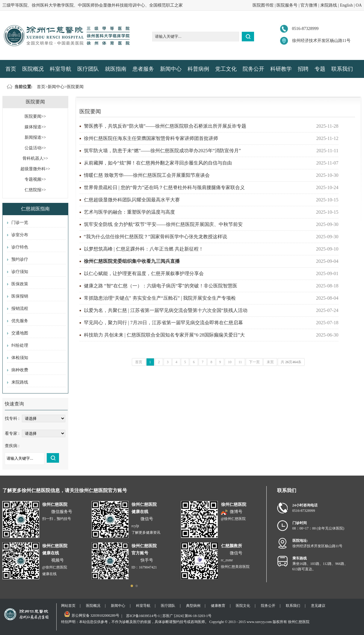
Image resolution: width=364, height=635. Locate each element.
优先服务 (20, 321)
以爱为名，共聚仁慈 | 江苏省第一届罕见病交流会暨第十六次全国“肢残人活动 (166, 310)
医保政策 (20, 284)
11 (240, 362)
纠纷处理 (20, 345)
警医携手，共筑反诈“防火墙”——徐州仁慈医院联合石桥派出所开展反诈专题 (165, 126)
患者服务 (143, 69)
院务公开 (253, 69)
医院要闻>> (35, 116)
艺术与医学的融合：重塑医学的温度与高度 (129, 212)
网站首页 (68, 606)
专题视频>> (35, 179)
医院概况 (33, 69)
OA (359, 5)
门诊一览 (20, 223)
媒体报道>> (35, 127)
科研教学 (281, 69)
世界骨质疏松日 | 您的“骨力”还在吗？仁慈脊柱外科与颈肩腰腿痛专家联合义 (164, 187)
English (346, 5)
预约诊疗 (20, 259)
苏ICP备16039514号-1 (143, 616)
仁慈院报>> (35, 190)
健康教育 (218, 606)
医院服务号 (287, 5)
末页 (270, 362)
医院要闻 (75, 87)
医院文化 (243, 606)
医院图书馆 (263, 5)
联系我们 (342, 69)
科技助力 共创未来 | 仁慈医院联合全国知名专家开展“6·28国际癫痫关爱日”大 (164, 335)
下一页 (254, 362)
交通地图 (20, 333)
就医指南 (116, 69)
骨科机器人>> (35, 158)
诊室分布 (20, 235)
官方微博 (309, 5)
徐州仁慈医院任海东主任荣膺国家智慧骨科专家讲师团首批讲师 (151, 138)
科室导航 (61, 69)
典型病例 (193, 606)
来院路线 (329, 5)
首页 (11, 69)
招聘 (303, 69)
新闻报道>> (35, 137)
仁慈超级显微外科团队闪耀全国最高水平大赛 (132, 200)
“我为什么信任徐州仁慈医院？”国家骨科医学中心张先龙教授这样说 (155, 237)
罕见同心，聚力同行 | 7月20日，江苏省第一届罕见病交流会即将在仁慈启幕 (163, 323)
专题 (320, 69)
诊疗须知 (20, 272)
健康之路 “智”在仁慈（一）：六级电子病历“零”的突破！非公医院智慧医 (161, 286)
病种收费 (20, 370)
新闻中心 (171, 69)
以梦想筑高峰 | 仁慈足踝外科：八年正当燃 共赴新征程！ (144, 249)
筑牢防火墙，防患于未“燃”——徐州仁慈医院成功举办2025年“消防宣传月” (162, 151)
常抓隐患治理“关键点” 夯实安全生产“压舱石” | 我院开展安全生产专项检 (160, 298)
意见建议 (318, 606)
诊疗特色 (20, 247)
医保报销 (20, 296)
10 (230, 362)
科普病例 (198, 69)
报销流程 (20, 309)
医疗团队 (88, 69)
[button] (132, 586)
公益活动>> (35, 148)
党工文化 (226, 69)
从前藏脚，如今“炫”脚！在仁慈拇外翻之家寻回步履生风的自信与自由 (158, 163)
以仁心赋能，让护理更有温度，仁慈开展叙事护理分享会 (144, 273)
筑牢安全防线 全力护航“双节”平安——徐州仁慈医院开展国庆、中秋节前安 (163, 224)
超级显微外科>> (35, 169)
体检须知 (20, 358)
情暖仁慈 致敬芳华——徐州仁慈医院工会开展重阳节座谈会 (147, 175)
